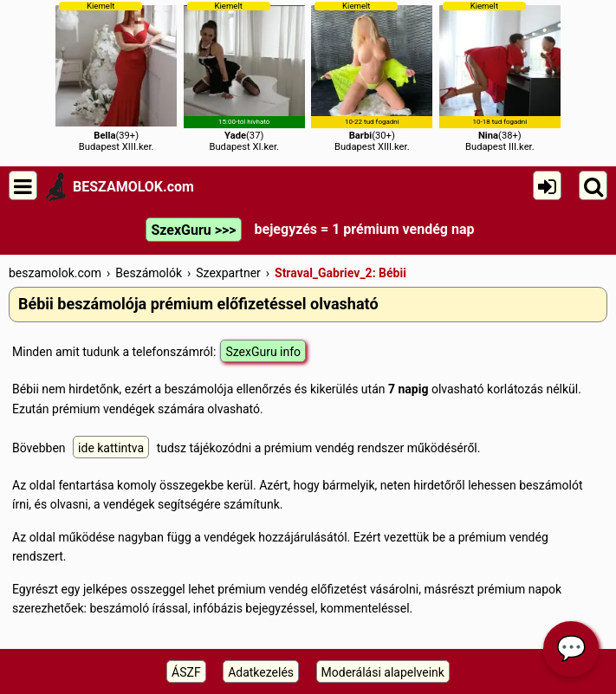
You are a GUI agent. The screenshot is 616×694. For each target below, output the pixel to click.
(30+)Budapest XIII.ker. (372, 77)
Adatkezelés (261, 672)
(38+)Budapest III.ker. (500, 77)
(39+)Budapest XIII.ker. (116, 77)
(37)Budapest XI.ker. (244, 77)
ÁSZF (186, 672)
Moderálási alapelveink (383, 672)
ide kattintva (111, 448)
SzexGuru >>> (193, 230)
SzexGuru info (263, 352)
